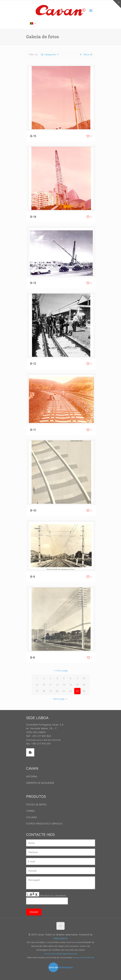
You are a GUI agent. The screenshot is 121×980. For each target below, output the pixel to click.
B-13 (33, 283)
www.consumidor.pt (84, 957)
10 (44, 685)
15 (77, 685)
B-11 (33, 430)
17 (37, 691)
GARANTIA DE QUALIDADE (40, 783)
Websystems (60, 938)
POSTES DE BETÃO (36, 804)
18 (44, 691)
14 (71, 685)
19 (50, 691)
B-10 (33, 510)
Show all (86, 54)
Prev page (60, 670)
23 (77, 691)
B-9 (33, 577)
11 (50, 685)
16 (84, 685)
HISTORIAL (32, 776)
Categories (50, 54)
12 (57, 685)
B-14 (33, 217)
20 (57, 691)
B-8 (33, 658)
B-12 (33, 364)
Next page (60, 699)
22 (71, 691)
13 (64, 685)
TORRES (30, 811)
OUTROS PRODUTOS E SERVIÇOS (44, 824)
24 (84, 691)
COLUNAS (31, 817)
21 (64, 691)
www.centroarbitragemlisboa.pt (60, 954)
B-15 (33, 136)
